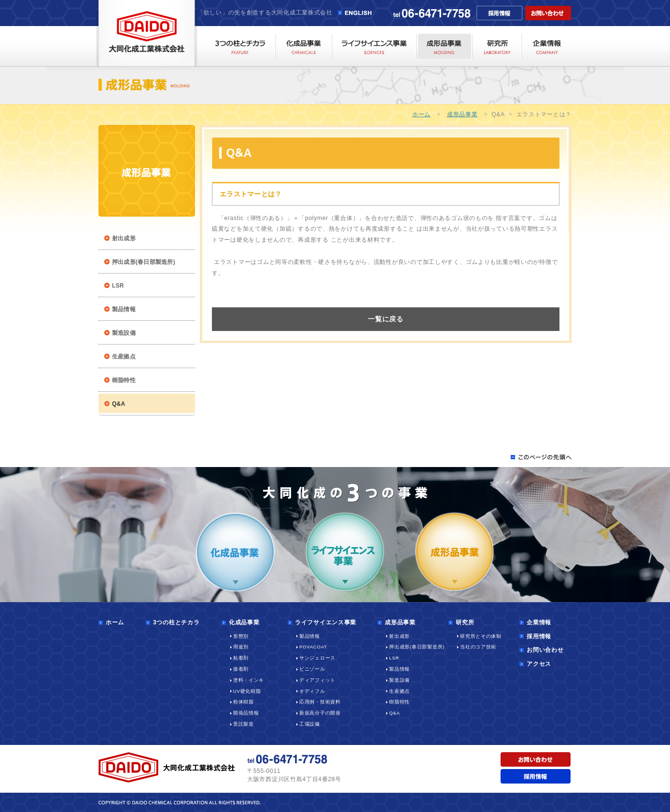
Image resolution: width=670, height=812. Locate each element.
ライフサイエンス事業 (326, 622)
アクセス (539, 664)
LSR (118, 286)
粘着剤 (241, 658)
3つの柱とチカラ (176, 622)
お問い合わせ (545, 650)
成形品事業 (462, 114)
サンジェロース (317, 658)
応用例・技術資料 (320, 702)
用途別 (241, 647)
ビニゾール (312, 669)
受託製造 (244, 724)
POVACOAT (313, 647)
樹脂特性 (124, 380)
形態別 (241, 636)
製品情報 (124, 309)
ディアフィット (317, 680)
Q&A (394, 713)
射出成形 (124, 238)
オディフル (312, 691)
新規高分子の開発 (320, 713)
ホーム (421, 114)
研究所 (465, 622)
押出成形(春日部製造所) (144, 262)
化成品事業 (244, 622)
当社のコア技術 (478, 647)
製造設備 (124, 333)
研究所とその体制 (481, 636)
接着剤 (241, 669)
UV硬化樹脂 (247, 691)
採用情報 (539, 636)
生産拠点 (124, 357)
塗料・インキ (249, 680)
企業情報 (539, 622)
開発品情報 (246, 713)
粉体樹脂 (244, 702)
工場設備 (310, 724)
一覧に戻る (386, 319)
